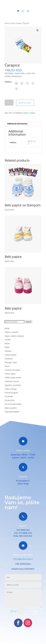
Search (28, 322)
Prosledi (34, 611)
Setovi (7, 366)
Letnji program (11, 355)
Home (7, 23)
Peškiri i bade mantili (13, 378)
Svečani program (11, 393)
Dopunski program (12, 412)
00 (29, 141)
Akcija (7, 328)
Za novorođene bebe (13, 404)
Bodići (7, 347)
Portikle (8, 340)
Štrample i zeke (11, 362)
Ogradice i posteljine (13, 385)
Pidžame (8, 351)
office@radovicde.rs (23, 559)
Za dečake (9, 396)
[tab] (23, 124)
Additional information (17, 124)
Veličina (8, 82)
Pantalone (9, 359)
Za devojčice (10, 400)
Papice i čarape (16, 23)
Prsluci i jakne (10, 374)
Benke (7, 343)
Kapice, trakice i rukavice (14, 336)
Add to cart (25, 103)
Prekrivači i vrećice (12, 381)
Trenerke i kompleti (12, 370)
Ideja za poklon (11, 408)
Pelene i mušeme (12, 332)
